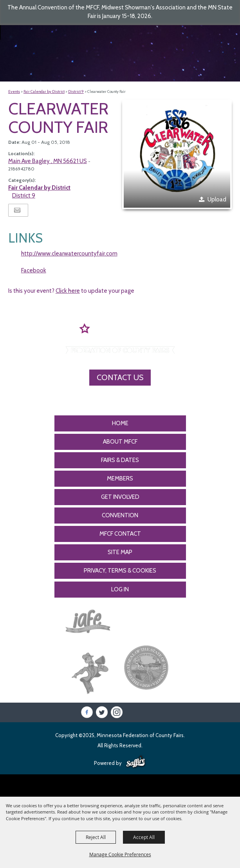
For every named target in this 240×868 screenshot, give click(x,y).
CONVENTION (120, 515)
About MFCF (120, 442)
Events (14, 92)
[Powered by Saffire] (136, 762)
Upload (217, 199)
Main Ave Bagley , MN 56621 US (48, 161)
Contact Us (120, 377)
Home (120, 423)
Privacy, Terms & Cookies (120, 571)
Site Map (120, 552)
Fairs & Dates (120, 460)
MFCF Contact (120, 534)
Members (120, 478)
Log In (120, 589)
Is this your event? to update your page (71, 291)
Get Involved (120, 497)
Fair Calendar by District (44, 92)
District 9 (76, 92)
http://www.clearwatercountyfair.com (69, 254)
